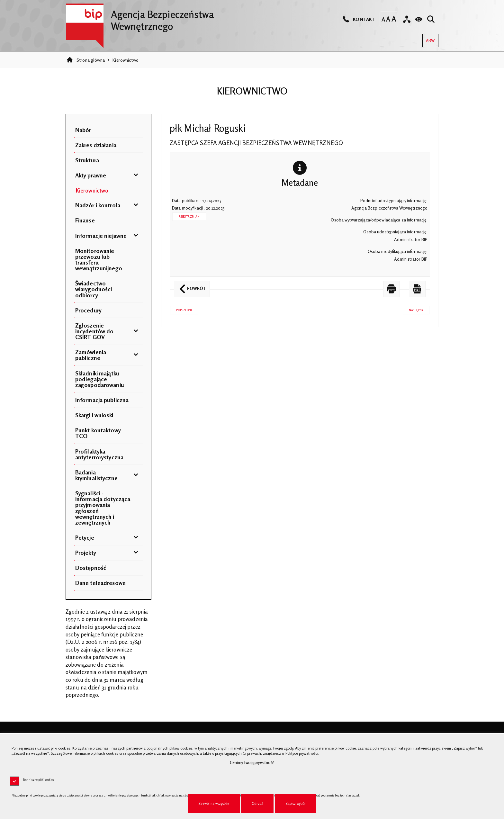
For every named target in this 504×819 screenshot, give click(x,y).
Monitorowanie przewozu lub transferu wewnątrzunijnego (99, 259)
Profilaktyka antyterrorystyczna (99, 454)
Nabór (83, 130)
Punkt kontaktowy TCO (98, 433)
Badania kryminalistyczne (96, 475)
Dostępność (91, 568)
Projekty (86, 553)
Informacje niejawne (101, 236)
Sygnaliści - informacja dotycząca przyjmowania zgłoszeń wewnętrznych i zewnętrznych (103, 508)
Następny (413, 309)
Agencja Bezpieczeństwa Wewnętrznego (140, 18)
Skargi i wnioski (94, 415)
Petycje (85, 537)
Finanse (85, 220)
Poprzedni (181, 309)
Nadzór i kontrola (98, 205)
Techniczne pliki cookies (39, 780)
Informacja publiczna (102, 400)
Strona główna (91, 60)
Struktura (87, 160)
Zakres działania (96, 145)
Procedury (88, 310)
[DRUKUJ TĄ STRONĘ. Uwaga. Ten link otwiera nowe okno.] (392, 289)
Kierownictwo (126, 60)
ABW (429, 38)
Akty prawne (91, 175)
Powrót (190, 286)
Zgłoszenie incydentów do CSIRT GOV (94, 331)
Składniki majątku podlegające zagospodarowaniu (100, 379)
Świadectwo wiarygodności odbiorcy (94, 289)
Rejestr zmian (189, 216)
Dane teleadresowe (100, 583)
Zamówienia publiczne (91, 355)
